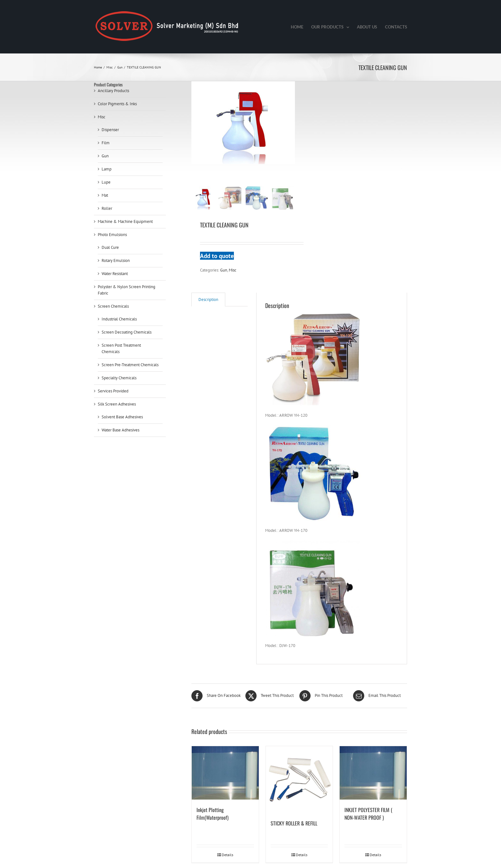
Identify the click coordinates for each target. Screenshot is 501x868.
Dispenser (110, 130)
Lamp (107, 169)
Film (106, 143)
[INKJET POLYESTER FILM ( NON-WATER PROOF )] (373, 773)
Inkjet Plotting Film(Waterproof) (212, 814)
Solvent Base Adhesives (122, 417)
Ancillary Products (113, 91)
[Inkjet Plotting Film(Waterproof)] (225, 773)
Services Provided (113, 391)
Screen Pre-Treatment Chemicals (130, 365)
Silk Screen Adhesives (117, 404)
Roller (107, 208)
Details (227, 855)
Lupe (106, 182)
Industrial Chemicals (119, 319)
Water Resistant (115, 274)
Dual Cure (110, 247)
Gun (224, 270)
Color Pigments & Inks (117, 104)
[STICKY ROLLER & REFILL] (299, 780)
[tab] (208, 300)
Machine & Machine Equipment (125, 221)
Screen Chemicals (113, 306)
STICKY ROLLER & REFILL (294, 823)
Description (208, 300)
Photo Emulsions (112, 235)
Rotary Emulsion (116, 260)
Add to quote (217, 256)
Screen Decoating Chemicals (127, 332)
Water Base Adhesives (120, 430)
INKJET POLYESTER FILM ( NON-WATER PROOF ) (368, 814)
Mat (105, 195)
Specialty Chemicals (119, 378)
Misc (233, 270)
